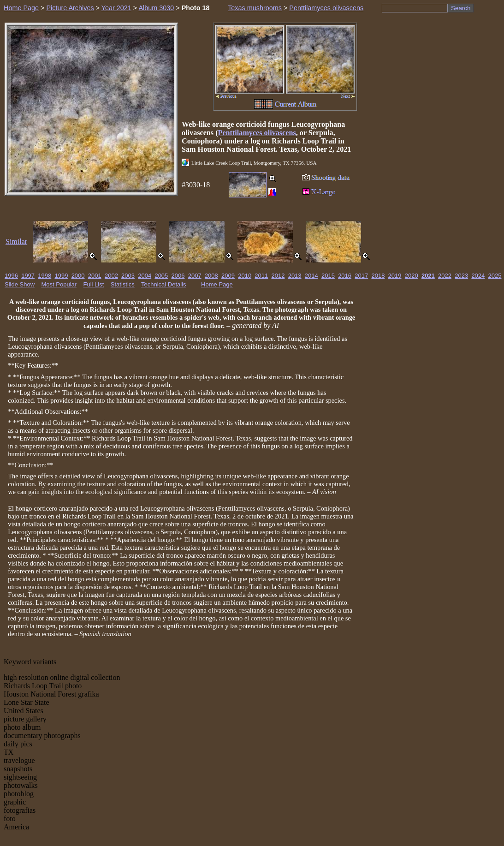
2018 (378, 276)
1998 (44, 276)
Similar (16, 241)
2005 (161, 276)
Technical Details (164, 284)
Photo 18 (196, 8)
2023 (461, 276)
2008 (211, 276)
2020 (412, 276)
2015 (328, 276)
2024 (478, 276)
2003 (128, 276)
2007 (195, 276)
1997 (28, 276)
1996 (11, 276)
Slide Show (20, 284)
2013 (295, 276)
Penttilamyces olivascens (326, 8)
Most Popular (59, 284)
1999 (61, 276)
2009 (228, 276)
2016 (345, 276)
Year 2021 (116, 8)
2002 (111, 276)
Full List (94, 284)
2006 (178, 276)
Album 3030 (156, 8)
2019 (395, 276)
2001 (95, 276)
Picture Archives (70, 8)
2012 (278, 276)
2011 (261, 276)
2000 (78, 276)
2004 (145, 276)
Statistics (123, 284)
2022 (445, 276)
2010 (245, 276)
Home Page (21, 8)
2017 (361, 276)
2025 (495, 276)
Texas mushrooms (255, 8)
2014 (311, 276)
